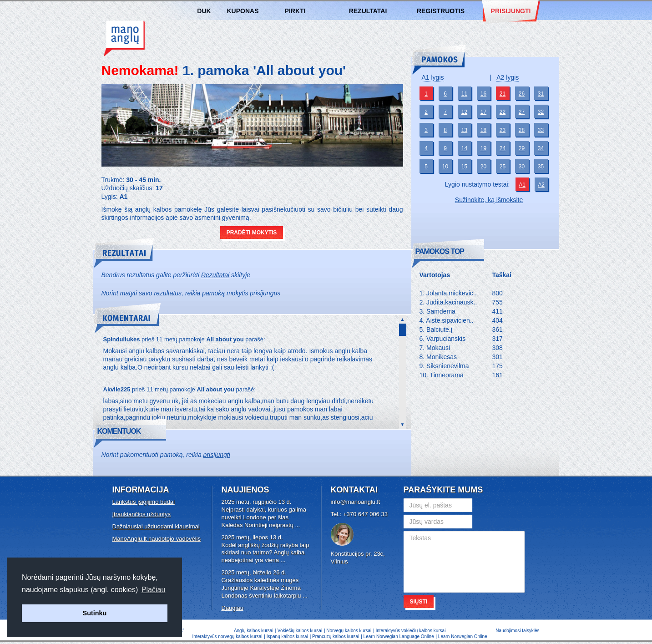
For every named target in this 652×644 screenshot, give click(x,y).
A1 (522, 185)
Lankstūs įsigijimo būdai (144, 502)
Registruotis (441, 11)
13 (464, 130)
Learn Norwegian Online (463, 636)
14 (464, 148)
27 (522, 112)
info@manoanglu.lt (356, 502)
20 (483, 167)
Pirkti (295, 11)
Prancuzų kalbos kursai (336, 636)
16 (483, 94)
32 (541, 112)
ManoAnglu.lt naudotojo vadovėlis (157, 539)
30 (522, 167)
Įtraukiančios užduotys (142, 514)
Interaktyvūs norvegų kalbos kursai (227, 636)
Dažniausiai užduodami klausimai (156, 526)
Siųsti (419, 602)
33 (541, 130)
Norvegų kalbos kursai (349, 631)
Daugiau (232, 608)
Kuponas (243, 11)
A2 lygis (508, 77)
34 (541, 148)
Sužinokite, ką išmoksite (489, 200)
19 (483, 148)
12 (464, 112)
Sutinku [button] (95, 613)
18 (483, 130)
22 (503, 112)
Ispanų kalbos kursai (287, 636)
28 (522, 130)
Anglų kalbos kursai (124, 39)
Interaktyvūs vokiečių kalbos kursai (410, 631)
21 (503, 94)
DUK (204, 11)
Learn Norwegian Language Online (399, 636)
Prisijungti (511, 11)
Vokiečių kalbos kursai (300, 631)
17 (483, 112)
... (297, 525)
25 (503, 167)
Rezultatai (368, 11)
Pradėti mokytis (252, 233)
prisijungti (217, 455)
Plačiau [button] (153, 590)
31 (541, 94)
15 (464, 167)
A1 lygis (433, 77)
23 (503, 130)
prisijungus (265, 293)
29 (522, 148)
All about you (225, 339)
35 (541, 167)
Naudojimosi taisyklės (517, 631)
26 (522, 94)
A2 (541, 185)
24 (503, 148)
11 (464, 94)
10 (445, 167)
